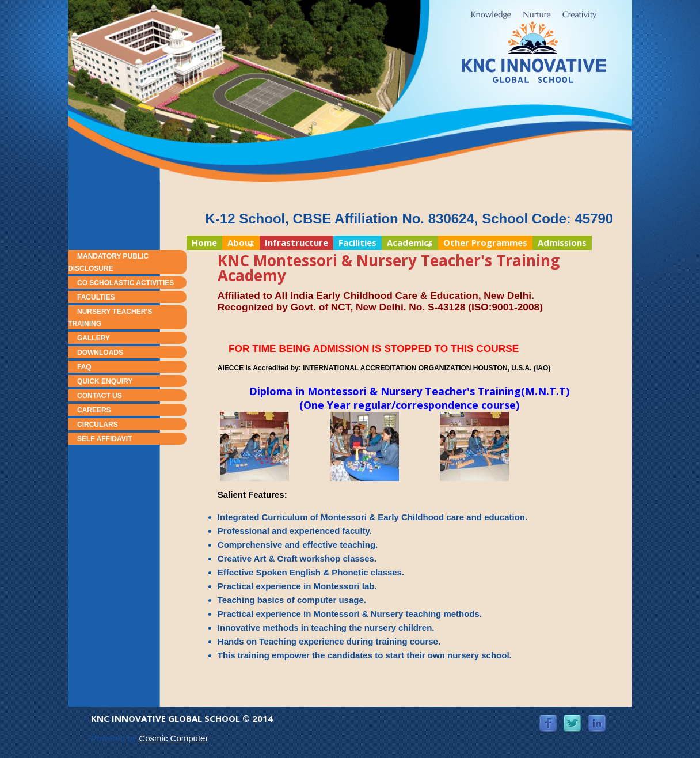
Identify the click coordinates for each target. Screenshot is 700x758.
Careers (94, 410)
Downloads (100, 353)
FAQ (84, 367)
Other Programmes (485, 242)
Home (204, 242)
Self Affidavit (104, 439)
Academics (407, 243)
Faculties (96, 297)
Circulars (98, 425)
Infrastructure (296, 242)
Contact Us (100, 396)
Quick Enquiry (105, 381)
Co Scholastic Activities (125, 283)
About (238, 243)
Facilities (357, 242)
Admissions (562, 242)
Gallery (94, 338)
